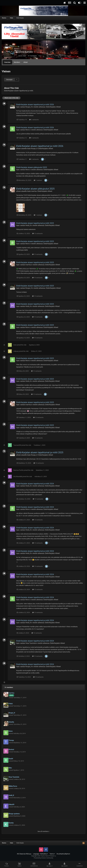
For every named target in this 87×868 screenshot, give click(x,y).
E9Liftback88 (18, 477)
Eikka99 (11, 804)
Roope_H (29, 107)
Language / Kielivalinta (40, 854)
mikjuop (16, 351)
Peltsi (11, 704)
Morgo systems (14, 814)
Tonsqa (11, 740)
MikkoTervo (13, 786)
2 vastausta (34, 120)
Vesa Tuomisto (31, 643)
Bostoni (11, 749)
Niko (10, 768)
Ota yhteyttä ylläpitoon (63, 854)
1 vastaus (38, 180)
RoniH (11, 759)
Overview (7, 62)
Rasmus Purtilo (18, 470)
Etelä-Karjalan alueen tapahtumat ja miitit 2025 (35, 223)
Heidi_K (28, 225)
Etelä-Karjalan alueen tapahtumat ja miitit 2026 (35, 105)
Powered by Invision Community (44, 858)
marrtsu (34, 191)
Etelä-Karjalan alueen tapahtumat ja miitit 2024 (35, 484)
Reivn (27, 130)
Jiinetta (11, 722)
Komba (11, 823)
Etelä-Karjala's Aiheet (53, 107)
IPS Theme (20, 854)
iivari (15, 345)
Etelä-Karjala (26, 52)
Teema (52, 854)
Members (17, 62)
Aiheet (26, 62)
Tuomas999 (17, 445)
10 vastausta (37, 233)
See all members (44, 831)
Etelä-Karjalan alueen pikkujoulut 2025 (32, 167)
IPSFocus (28, 854)
